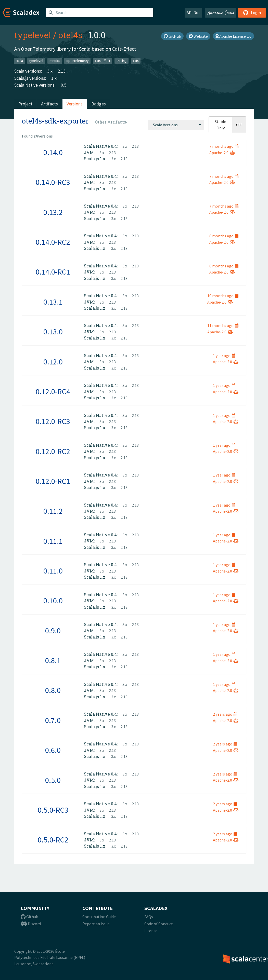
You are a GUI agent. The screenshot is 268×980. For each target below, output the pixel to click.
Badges (99, 104)
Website (198, 36)
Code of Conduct (159, 924)
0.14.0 (53, 152)
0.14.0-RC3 (53, 182)
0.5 (63, 85)
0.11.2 (53, 511)
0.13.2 (53, 212)
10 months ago (223, 296)
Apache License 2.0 (233, 36)
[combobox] (176, 125)
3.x (50, 71)
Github (29, 917)
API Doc (193, 12)
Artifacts (49, 104)
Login (252, 12)
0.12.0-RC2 (53, 451)
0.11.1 (53, 541)
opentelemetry (77, 61)
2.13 (62, 71)
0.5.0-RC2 (53, 840)
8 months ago (224, 236)
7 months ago (224, 146)
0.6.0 (53, 750)
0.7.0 (53, 720)
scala (19, 61)
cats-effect (103, 61)
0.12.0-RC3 (53, 421)
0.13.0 (53, 332)
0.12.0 (53, 362)
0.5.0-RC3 (53, 810)
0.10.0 (53, 601)
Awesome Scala (221, 12)
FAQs (149, 917)
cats (136, 61)
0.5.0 (53, 780)
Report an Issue (96, 924)
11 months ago (223, 325)
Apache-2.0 (222, 153)
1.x (54, 78)
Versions (75, 104)
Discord (31, 924)
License (151, 931)
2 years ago (225, 714)
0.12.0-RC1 (53, 481)
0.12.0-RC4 (53, 391)
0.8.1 (53, 660)
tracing (122, 61)
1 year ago (224, 356)
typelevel (33, 35)
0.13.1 (53, 302)
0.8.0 (53, 690)
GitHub (172, 36)
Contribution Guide (99, 917)
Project (25, 104)
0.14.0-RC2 (53, 242)
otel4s (70, 35)
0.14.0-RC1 (53, 272)
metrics (55, 61)
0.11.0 (53, 571)
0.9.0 (53, 631)
